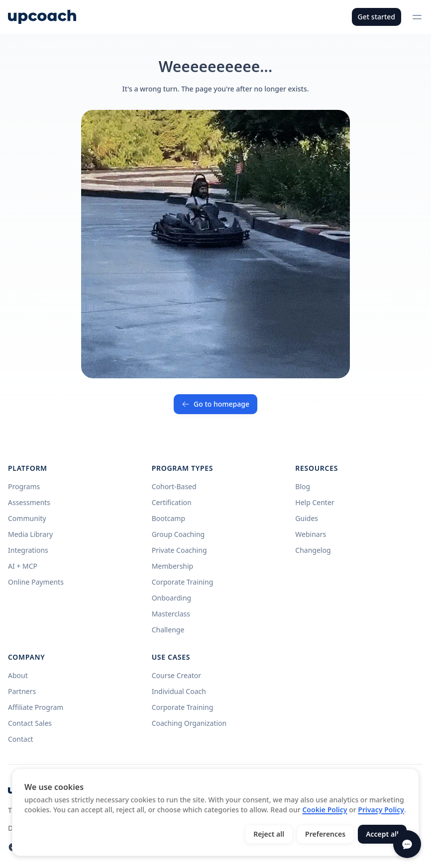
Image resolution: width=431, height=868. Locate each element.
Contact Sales (30, 723)
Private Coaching (179, 550)
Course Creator (176, 675)
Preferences (325, 834)
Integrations (28, 550)
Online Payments (36, 582)
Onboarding (172, 598)
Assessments (29, 502)
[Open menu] (417, 17)
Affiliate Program (36, 707)
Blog (303, 486)
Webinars (311, 534)
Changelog (313, 550)
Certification (172, 502)
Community (27, 518)
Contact (21, 739)
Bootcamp (168, 518)
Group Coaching (178, 534)
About (18, 675)
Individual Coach (179, 691)
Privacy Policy (381, 810)
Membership (173, 566)
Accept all (382, 834)
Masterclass (171, 614)
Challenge (168, 630)
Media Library (30, 534)
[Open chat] (407, 844)
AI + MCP (23, 566)
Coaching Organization (189, 723)
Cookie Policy (324, 810)
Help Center (315, 502)
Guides (307, 518)
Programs (24, 486)
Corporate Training (183, 582)
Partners (22, 691)
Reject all (269, 834)
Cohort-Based (174, 486)
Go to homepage (215, 404)
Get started (377, 17)
